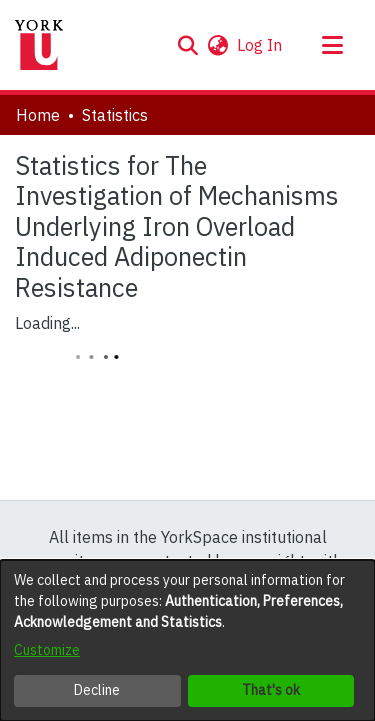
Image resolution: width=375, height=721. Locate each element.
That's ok (271, 690)
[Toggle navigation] (332, 45)
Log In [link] (260, 45)
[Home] (39, 45)
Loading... (47, 323)
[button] (187, 45)
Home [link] (38, 115)
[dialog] (187, 640)
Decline (97, 690)
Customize (47, 650)
